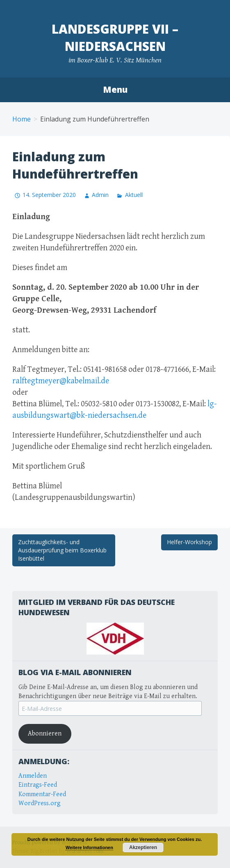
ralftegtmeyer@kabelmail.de (61, 381)
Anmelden (33, 776)
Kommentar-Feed (42, 794)
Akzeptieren (143, 847)
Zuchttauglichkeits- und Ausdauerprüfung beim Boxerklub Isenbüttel (62, 550)
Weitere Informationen (89, 847)
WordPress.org (40, 803)
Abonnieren (45, 734)
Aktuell (134, 195)
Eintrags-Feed (38, 785)
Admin (100, 195)
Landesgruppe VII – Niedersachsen (115, 38)
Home (22, 119)
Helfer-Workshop (189, 542)
